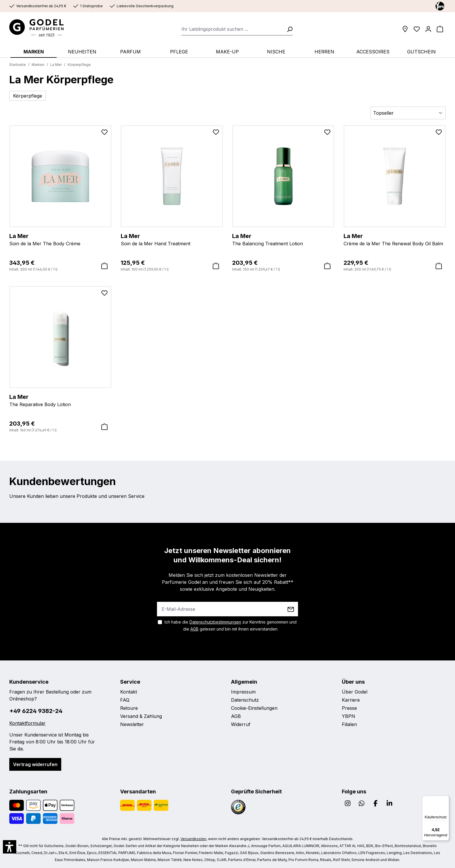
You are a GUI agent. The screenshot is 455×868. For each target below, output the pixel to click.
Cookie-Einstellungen (254, 708)
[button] (10, 847)
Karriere (351, 700)
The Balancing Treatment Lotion (283, 239)
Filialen (349, 724)
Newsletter (132, 724)
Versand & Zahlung (141, 716)
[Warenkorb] (440, 29)
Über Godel (355, 692)
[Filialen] (405, 29)
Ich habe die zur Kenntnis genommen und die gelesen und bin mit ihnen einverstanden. (231, 625)
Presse (349, 708)
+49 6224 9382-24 (36, 711)
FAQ (125, 700)
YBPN (349, 716)
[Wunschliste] (417, 29)
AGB (194, 629)
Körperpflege (28, 96)
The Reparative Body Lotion (60, 400)
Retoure (129, 708)
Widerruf (241, 724)
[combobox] (232, 29)
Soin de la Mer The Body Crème (60, 239)
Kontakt (129, 692)
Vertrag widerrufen (35, 764)
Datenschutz (245, 700)
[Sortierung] (408, 113)
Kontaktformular (27, 723)
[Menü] (446, 799)
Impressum (243, 692)
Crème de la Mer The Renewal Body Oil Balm (395, 239)
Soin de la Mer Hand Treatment (172, 239)
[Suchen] (288, 29)
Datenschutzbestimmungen (215, 622)
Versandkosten (193, 839)
